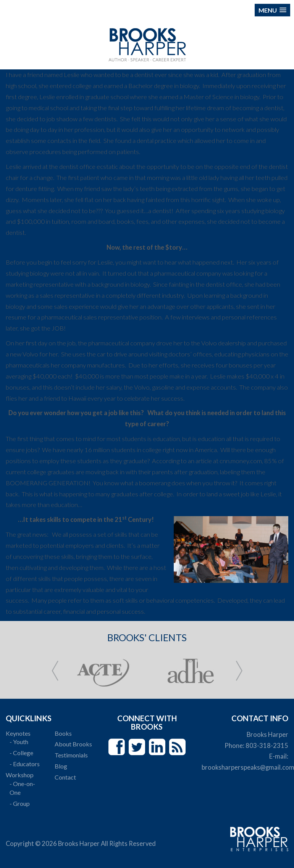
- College (21, 753)
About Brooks (73, 744)
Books (63, 733)
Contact (65, 777)
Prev (55, 671)
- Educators (25, 764)
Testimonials (71, 755)
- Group (20, 803)
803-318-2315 (267, 746)
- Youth (19, 742)
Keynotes (18, 733)
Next (239, 671)
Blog (61, 766)
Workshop (20, 775)
